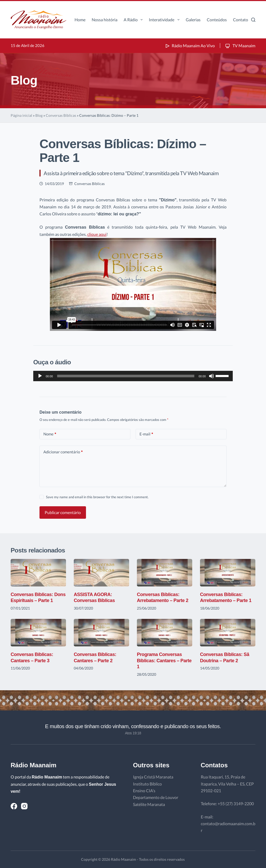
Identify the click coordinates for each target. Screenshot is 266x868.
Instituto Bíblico (147, 784)
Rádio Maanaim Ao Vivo (190, 46)
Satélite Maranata (149, 804)
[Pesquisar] (253, 20)
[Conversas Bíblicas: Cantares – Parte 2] (101, 633)
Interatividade (165, 20)
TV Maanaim (240, 46)
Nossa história (105, 20)
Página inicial (21, 115)
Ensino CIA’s (144, 791)
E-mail (146, 434)
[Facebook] (14, 806)
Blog (39, 115)
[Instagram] (24, 806)
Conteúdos (217, 20)
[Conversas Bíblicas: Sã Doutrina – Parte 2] (228, 633)
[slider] (126, 376)
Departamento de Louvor (156, 797)
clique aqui (97, 234)
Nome (50, 434)
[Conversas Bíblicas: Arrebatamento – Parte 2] (165, 573)
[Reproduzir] (40, 376)
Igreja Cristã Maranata (153, 777)
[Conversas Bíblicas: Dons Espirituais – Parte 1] (38, 573)
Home (80, 20)
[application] (133, 376)
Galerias (193, 20)
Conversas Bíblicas (61, 115)
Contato (241, 20)
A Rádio (134, 20)
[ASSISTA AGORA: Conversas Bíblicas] (101, 573)
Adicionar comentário (63, 452)
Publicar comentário (63, 512)
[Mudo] (211, 376)
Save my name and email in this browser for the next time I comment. (97, 497)
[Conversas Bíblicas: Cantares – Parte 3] (38, 633)
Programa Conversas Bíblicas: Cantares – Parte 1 (164, 661)
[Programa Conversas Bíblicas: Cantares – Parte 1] (165, 633)
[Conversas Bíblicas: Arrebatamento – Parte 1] (228, 573)
